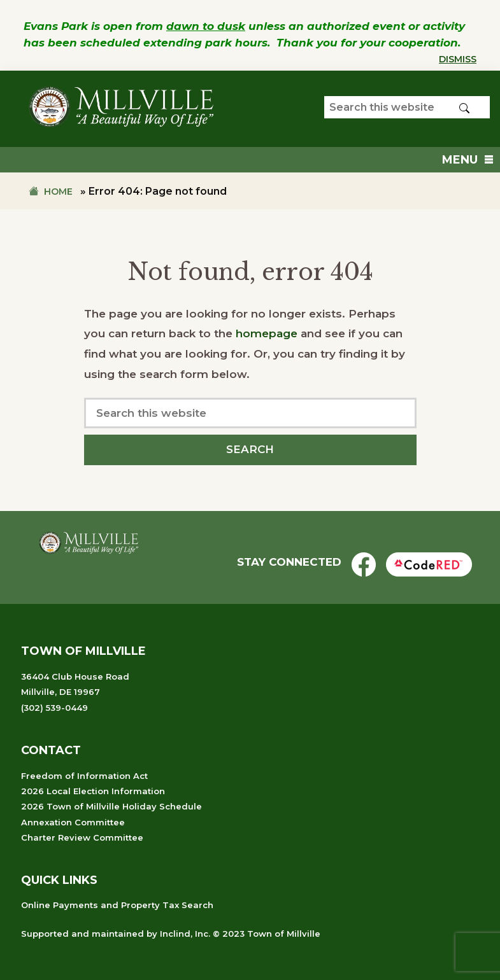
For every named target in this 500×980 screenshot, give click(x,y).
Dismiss (458, 59)
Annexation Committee (73, 822)
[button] (460, 160)
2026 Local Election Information (93, 791)
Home (58, 192)
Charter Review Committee (82, 837)
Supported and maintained (82, 934)
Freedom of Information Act (84, 776)
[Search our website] (407, 107)
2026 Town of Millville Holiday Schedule (111, 806)
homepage (267, 333)
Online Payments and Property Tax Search (117, 905)
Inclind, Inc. (185, 934)
